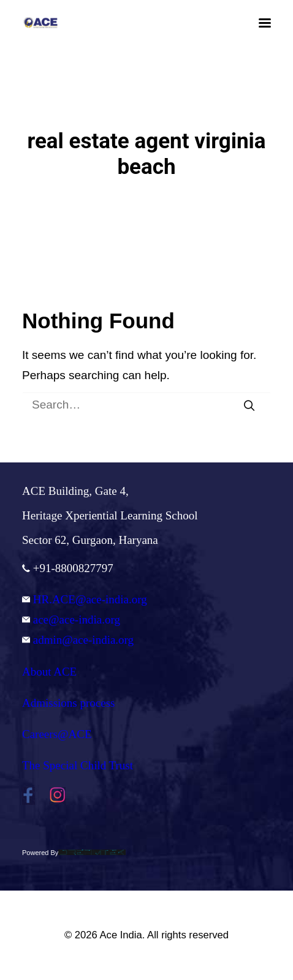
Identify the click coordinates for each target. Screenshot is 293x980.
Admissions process (68, 703)
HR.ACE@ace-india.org (85, 599)
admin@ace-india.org (78, 640)
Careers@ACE (57, 734)
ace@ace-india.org (71, 620)
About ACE (49, 672)
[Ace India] (40, 23)
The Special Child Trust (78, 765)
